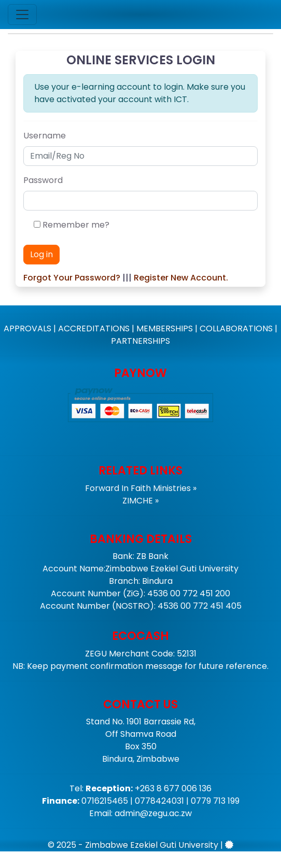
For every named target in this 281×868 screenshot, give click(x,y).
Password (43, 180)
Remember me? (76, 225)
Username (45, 136)
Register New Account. (181, 278)
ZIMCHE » (140, 501)
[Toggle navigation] (22, 15)
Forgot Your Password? (72, 278)
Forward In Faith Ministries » (141, 488)
